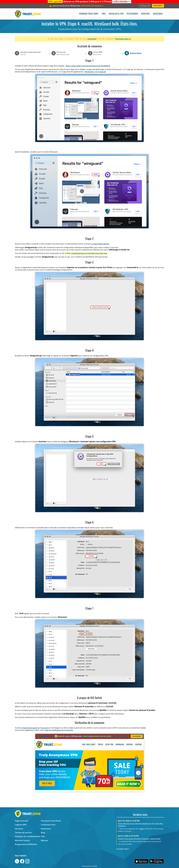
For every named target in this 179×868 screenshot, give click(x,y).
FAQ (43, 836)
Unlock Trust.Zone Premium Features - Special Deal (139, 839)
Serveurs (145, 14)
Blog (43, 832)
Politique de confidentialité (27, 836)
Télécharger (132, 14)
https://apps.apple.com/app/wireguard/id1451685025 (88, 66)
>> (122, 1)
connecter (92, 39)
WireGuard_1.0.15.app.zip (95, 72)
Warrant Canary (22, 840)
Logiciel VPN (21, 825)
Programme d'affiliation (26, 844)
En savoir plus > (123, 849)
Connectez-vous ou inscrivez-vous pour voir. (89, 253)
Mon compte (158, 6)
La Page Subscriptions (100, 244)
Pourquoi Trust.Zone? (89, 14)
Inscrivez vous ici (123, 39)
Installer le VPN (116, 14)
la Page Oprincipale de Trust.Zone (35, 728)
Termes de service (23, 832)
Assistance (158, 14)
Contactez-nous (48, 825)
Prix (104, 14)
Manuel (45, 840)
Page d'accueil (21, 821)
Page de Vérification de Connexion (59, 730)
